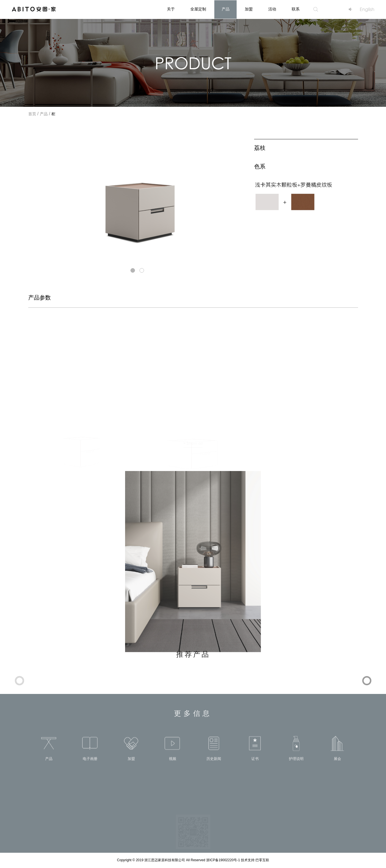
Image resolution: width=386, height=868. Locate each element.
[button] (133, 270)
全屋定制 (198, 9)
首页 (32, 114)
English (367, 9)
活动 (272, 9)
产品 (226, 9)
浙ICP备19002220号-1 (223, 860)
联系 (296, 9)
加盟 (249, 9)
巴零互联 (262, 860)
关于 (171, 9)
